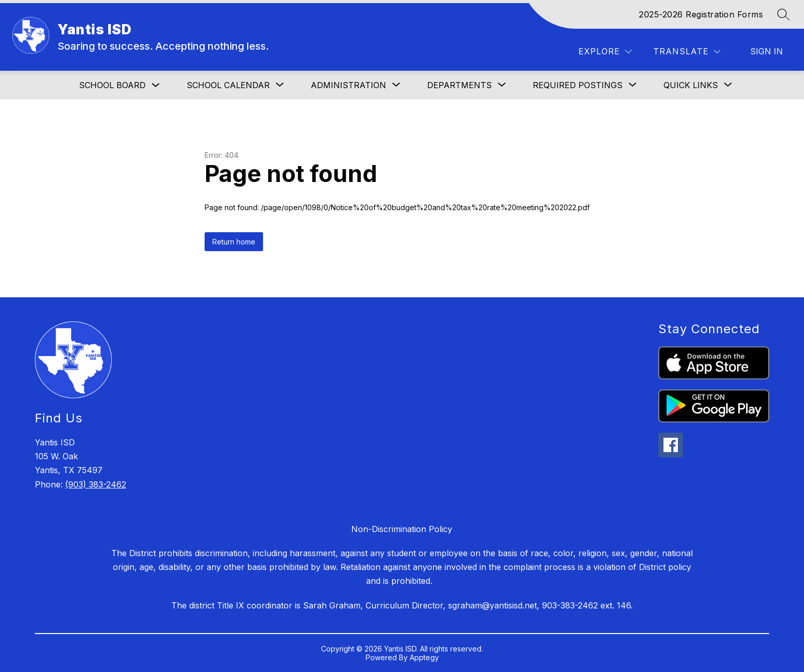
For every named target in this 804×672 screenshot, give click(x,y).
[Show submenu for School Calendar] (228, 85)
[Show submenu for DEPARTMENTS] (459, 85)
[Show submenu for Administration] (348, 85)
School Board (112, 85)
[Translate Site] (687, 52)
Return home (234, 242)
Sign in (767, 51)
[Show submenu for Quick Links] (691, 85)
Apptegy (424, 657)
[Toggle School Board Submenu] (156, 85)
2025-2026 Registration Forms (701, 14)
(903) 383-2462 (96, 484)
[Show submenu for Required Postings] (578, 85)
